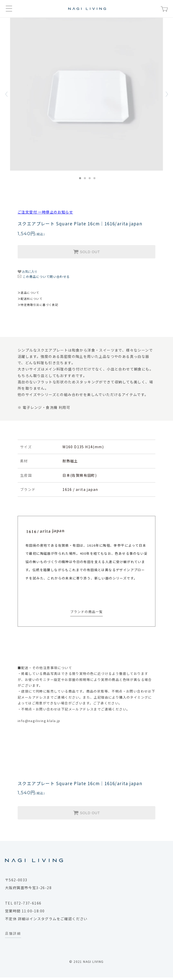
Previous (6, 94)
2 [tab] (85, 178)
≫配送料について (30, 299)
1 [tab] (80, 178)
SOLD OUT (86, 252)
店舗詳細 (13, 933)
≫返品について (29, 293)
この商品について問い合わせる (46, 276)
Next (167, 94)
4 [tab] (94, 178)
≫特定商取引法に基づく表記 (38, 305)
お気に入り (27, 272)
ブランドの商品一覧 (87, 612)
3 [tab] (90, 178)
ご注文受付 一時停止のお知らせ (45, 212)
